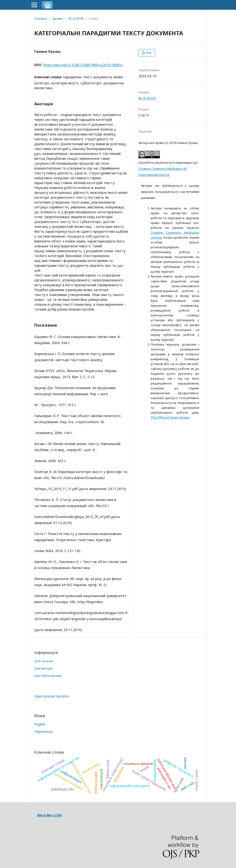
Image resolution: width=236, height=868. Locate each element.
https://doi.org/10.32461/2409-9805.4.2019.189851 (83, 65)
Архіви (58, 18)
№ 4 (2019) (76, 18)
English (40, 724)
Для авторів (43, 668)
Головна (41, 18)
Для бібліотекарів (48, 676)
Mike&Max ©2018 (49, 815)
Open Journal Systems (52, 696)
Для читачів (44, 661)
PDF (148, 53)
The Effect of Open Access (170, 417)
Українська (43, 731)
